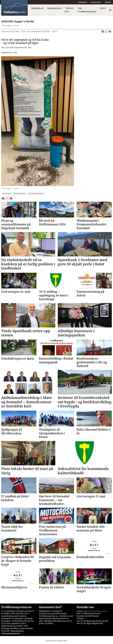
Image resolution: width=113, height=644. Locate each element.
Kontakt (108, 2)
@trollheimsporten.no (97, 611)
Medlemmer (82, 2)
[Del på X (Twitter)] (106, 32)
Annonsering (96, 2)
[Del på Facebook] (103, 32)
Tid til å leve (69, 10)
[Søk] (110, 10)
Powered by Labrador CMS (56, 641)
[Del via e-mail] (110, 32)
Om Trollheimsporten (87, 10)
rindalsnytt (20, 194)
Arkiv (103, 8)
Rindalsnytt (37, 8)
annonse (7, 194)
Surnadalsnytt (55, 8)
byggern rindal (36, 194)
